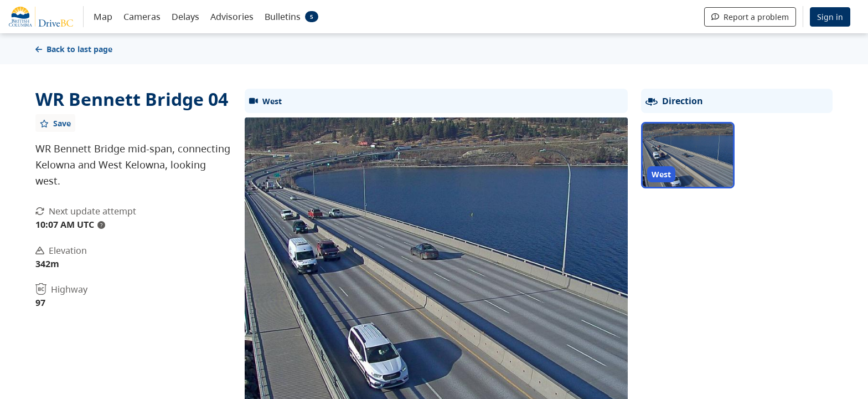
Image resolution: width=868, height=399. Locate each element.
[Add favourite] (55, 123)
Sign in (830, 17)
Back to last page (74, 49)
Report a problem (750, 17)
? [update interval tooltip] (101, 225)
